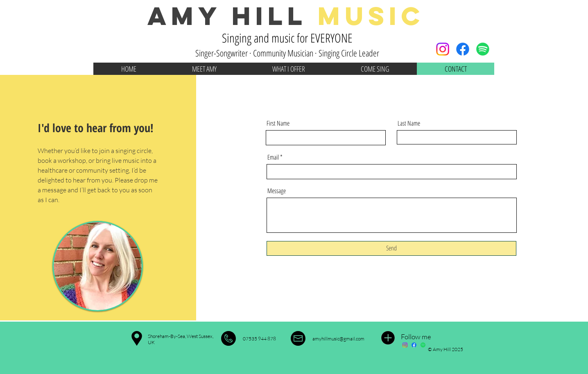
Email (273, 157)
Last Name (409, 123)
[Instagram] (443, 49)
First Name (278, 123)
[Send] (391, 248)
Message (277, 191)
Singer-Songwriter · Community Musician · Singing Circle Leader (287, 53)
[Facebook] (463, 49)
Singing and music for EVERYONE (287, 38)
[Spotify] (483, 49)
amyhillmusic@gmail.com (338, 339)
